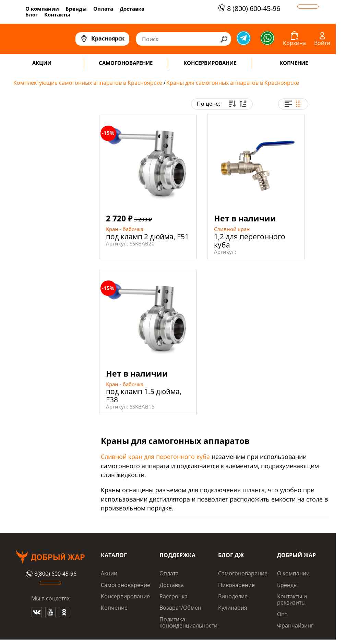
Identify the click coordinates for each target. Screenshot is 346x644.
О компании (42, 9)
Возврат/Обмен (180, 608)
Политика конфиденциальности (188, 622)
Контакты (57, 14)
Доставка (132, 9)
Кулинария (233, 608)
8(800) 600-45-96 (50, 574)
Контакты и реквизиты (292, 599)
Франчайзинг (295, 625)
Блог (32, 14)
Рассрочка (174, 596)
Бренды (76, 9)
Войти (322, 43)
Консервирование (125, 596)
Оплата (103, 9)
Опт (282, 614)
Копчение (114, 608)
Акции (109, 573)
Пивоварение (236, 585)
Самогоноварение (126, 585)
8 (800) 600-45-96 (248, 8)
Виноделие (233, 596)
